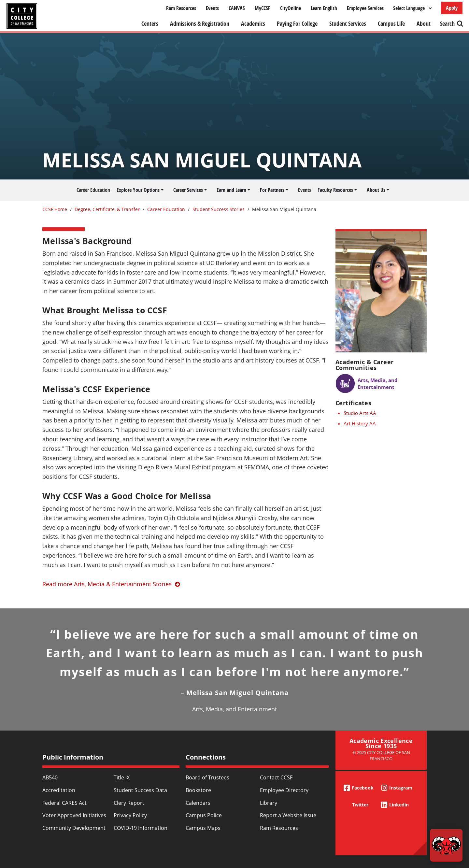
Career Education (93, 190)
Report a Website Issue (288, 815)
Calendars (198, 803)
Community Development (74, 828)
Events (212, 8)
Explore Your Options (138, 190)
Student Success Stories (219, 209)
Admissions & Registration (200, 24)
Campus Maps (203, 828)
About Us (376, 190)
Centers (150, 24)
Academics (253, 24)
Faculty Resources (335, 190)
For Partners (272, 190)
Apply (452, 8)
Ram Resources (181, 8)
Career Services (188, 190)
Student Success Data (140, 790)
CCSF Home (55, 209)
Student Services (348, 24)
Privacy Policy (130, 815)
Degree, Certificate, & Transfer (107, 209)
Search (447, 24)
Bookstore (198, 790)
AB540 (50, 777)
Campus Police (204, 815)
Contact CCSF (276, 777)
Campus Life (391, 24)
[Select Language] (412, 8)
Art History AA (360, 423)
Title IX (122, 777)
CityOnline (291, 8)
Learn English (324, 8)
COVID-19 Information (141, 828)
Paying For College (297, 24)
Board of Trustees (207, 777)
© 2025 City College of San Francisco (381, 755)
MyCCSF (263, 8)
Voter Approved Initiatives (74, 815)
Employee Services (365, 8)
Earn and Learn (231, 190)
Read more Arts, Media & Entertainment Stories (107, 584)
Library (269, 803)
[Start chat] (446, 845)
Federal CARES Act (64, 803)
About (424, 24)
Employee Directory (284, 790)
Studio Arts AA (360, 413)
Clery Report (129, 803)
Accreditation (59, 790)
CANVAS (237, 8)
